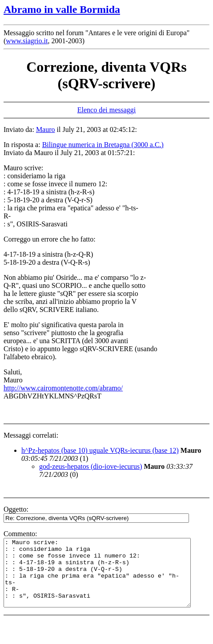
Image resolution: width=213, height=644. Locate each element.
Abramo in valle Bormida (62, 9)
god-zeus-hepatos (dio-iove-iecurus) (90, 466)
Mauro (46, 129)
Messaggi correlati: (31, 435)
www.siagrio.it (27, 41)
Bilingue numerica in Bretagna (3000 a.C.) (103, 145)
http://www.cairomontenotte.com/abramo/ (63, 388)
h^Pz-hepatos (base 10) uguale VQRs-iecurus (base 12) (100, 450)
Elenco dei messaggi (107, 110)
